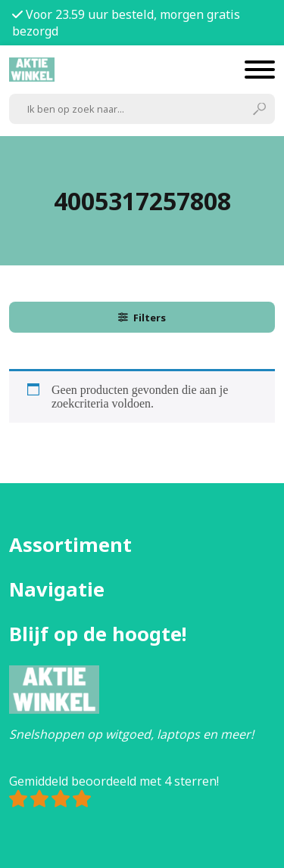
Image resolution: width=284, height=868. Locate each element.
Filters (142, 318)
